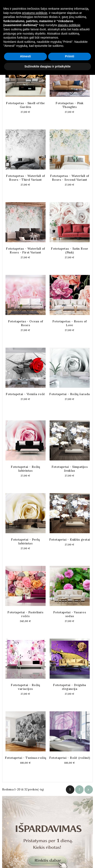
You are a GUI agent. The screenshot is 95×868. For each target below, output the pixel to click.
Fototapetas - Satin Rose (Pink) (70, 250)
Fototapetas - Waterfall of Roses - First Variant (25, 250)
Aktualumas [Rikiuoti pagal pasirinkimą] (29, 37)
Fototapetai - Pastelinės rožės (25, 614)
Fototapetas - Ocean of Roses (26, 323)
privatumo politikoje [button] (35, 806)
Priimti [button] (70, 849)
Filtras (81, 37)
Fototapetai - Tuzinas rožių (26, 758)
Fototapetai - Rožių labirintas (25, 469)
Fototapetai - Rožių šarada (69, 394)
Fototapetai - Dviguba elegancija (69, 687)
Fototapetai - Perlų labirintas (25, 541)
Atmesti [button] (25, 849)
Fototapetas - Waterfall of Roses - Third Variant (25, 178)
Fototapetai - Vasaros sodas (70, 614)
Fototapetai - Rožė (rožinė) (70, 758)
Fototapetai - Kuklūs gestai (70, 540)
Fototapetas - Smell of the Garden (25, 105)
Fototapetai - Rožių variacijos (25, 687)
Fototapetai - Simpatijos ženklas (70, 469)
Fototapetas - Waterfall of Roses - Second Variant (69, 178)
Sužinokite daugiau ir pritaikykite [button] (48, 859)
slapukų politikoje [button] (69, 818)
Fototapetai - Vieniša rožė (25, 394)
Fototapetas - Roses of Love (70, 323)
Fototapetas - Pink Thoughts (69, 105)
